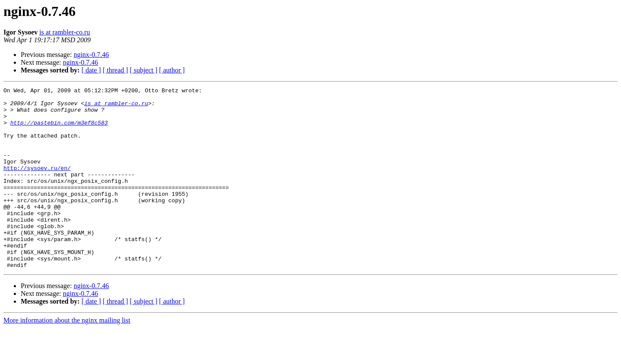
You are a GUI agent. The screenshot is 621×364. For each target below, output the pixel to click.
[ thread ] (115, 70)
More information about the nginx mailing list (67, 356)
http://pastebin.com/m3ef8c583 (59, 130)
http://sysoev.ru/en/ (37, 185)
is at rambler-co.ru (64, 32)
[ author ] (172, 70)
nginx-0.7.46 (91, 55)
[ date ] (91, 70)
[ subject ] (144, 70)
